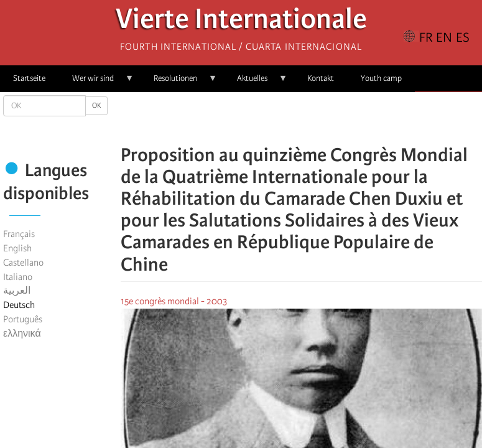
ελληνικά (22, 334)
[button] (336, 118)
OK (96, 105)
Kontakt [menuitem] (321, 78)
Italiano (18, 277)
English (17, 248)
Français (19, 234)
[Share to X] (284, 118)
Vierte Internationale (241, 22)
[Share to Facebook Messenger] (301, 118)
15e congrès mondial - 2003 (174, 301)
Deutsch (19, 305)
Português (23, 319)
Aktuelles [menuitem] (256, 82)
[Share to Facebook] (266, 118)
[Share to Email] (318, 118)
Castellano (23, 263)
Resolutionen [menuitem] (179, 82)
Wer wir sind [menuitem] (96, 82)
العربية (17, 291)
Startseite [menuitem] (29, 78)
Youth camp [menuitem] (381, 78)
